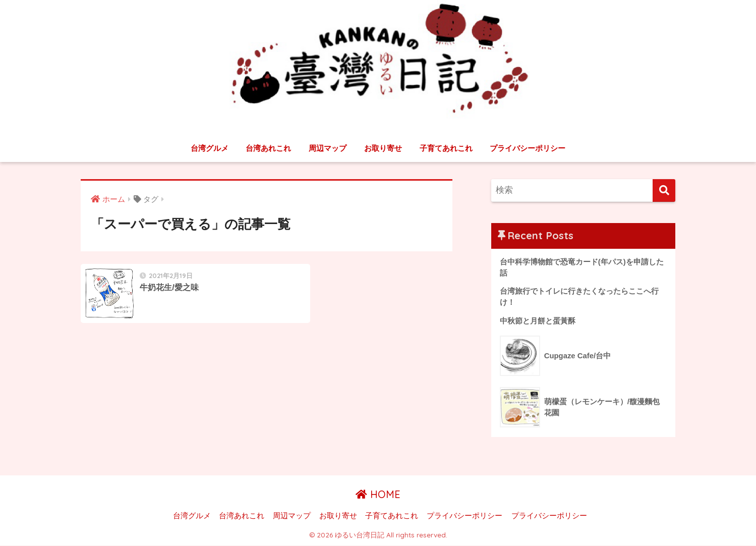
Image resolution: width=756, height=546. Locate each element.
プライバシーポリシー (528, 148)
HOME (378, 495)
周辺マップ (328, 148)
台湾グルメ (210, 148)
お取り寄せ (383, 148)
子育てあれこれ (446, 148)
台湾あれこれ (268, 148)
